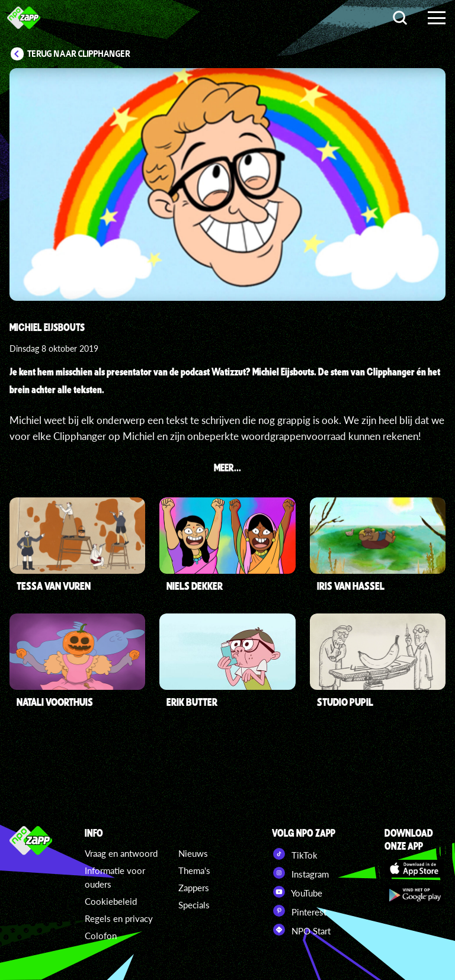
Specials (194, 905)
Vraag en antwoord (121, 853)
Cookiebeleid (111, 901)
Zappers (194, 888)
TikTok (295, 854)
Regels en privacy (119, 918)
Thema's (194, 870)
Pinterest (299, 911)
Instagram (300, 873)
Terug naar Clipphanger (79, 54)
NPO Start (301, 930)
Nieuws (193, 853)
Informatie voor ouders (115, 877)
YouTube (297, 892)
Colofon (101, 936)
